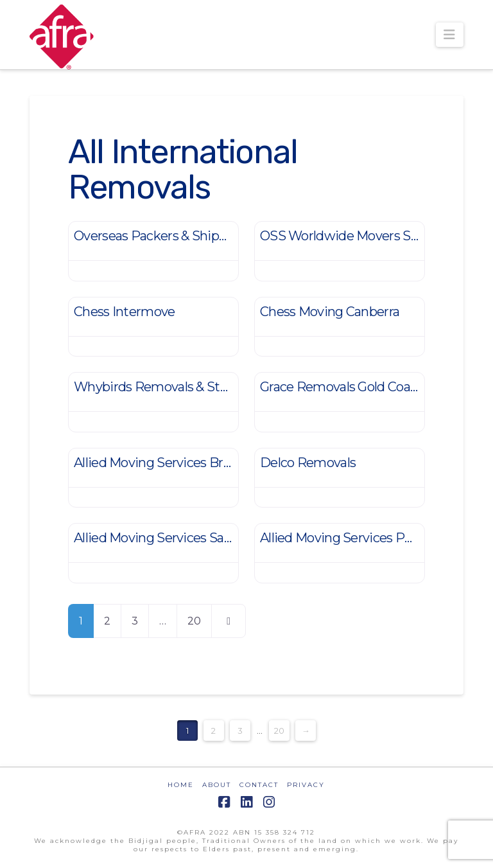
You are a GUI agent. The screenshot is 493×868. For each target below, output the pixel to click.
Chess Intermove (125, 312)
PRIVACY (306, 785)
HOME (181, 785)
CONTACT (259, 785)
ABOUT (217, 785)
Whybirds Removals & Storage (163, 387)
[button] (450, 35)
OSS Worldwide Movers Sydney (353, 236)
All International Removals (183, 169)
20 (194, 621)
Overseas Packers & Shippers (159, 236)
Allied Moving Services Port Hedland (368, 538)
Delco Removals (308, 463)
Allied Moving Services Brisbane (168, 463)
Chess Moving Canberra (330, 312)
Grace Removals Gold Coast (341, 387)
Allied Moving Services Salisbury (169, 538)
